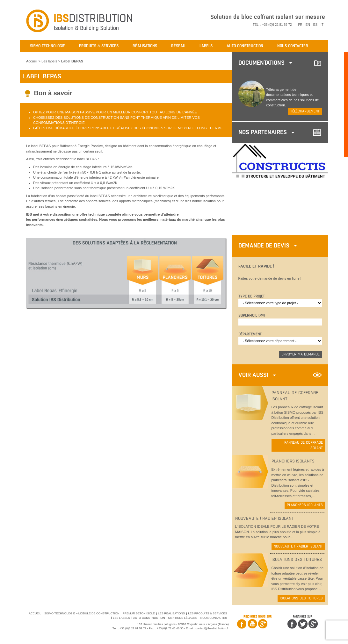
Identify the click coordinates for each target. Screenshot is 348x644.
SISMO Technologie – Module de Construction (82, 613)
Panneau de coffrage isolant (304, 445)
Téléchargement (305, 111)
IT (322, 25)
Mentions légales (183, 618)
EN (308, 25)
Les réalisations (171, 613)
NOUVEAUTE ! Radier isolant (298, 546)
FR (300, 25)
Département (250, 334)
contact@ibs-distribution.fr (212, 628)
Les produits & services (207, 613)
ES (315, 25)
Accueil (32, 61)
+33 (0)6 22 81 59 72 (133, 628)
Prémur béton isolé (138, 613)
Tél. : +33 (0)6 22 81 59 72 (272, 25)
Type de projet (252, 296)
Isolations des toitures (301, 598)
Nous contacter (214, 618)
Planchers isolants (305, 505)
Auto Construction (149, 618)
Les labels (49, 61)
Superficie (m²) (251, 315)
